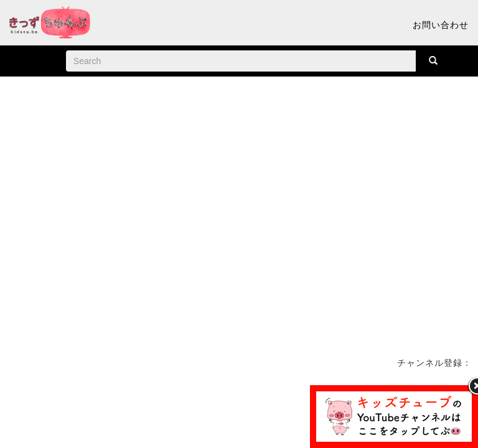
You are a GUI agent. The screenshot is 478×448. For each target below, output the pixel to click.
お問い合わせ (441, 25)
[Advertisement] (239, 413)
